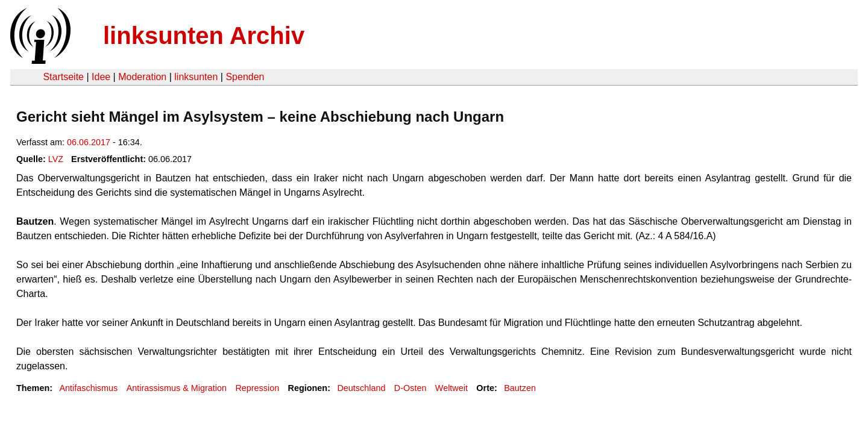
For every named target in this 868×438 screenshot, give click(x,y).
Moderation (142, 77)
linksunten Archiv (204, 36)
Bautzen (520, 388)
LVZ (56, 159)
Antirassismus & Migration (177, 388)
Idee (101, 77)
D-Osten (410, 388)
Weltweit (451, 388)
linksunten (196, 77)
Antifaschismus (88, 388)
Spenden (245, 77)
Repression (257, 388)
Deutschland (361, 388)
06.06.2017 (89, 142)
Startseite (63, 77)
